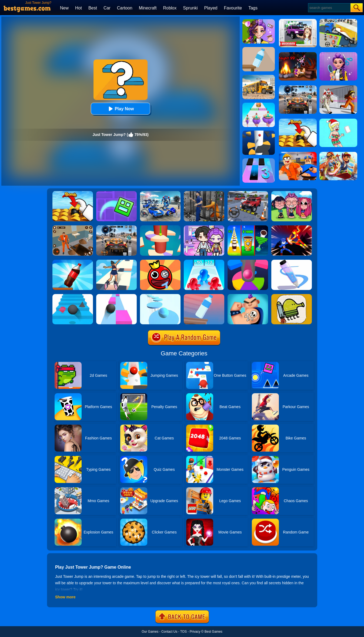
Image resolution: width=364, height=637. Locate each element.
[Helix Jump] (259, 132)
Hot (79, 8)
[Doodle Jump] (292, 296)
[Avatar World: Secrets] (204, 227)
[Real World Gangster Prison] (204, 193)
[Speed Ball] (116, 296)
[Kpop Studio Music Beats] (292, 193)
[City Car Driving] (116, 227)
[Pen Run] (292, 262)
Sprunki (190, 8)
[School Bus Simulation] (259, 77)
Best (93, 8)
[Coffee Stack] (248, 227)
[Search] (329, 8)
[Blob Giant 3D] (204, 262)
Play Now (120, 109)
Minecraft (148, 8)
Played (211, 8)
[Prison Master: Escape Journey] (73, 227)
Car (107, 8)
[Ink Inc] (248, 296)
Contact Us (169, 632)
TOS (183, 632)
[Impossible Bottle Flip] (204, 296)
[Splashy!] (160, 296)
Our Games (150, 632)
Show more (65, 597)
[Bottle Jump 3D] (73, 262)
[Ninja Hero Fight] (292, 227)
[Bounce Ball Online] (160, 262)
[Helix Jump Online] (248, 262)
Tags (253, 8)
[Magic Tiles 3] (259, 160)
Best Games (213, 632)
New (64, 8)
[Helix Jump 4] (160, 227)
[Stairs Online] (73, 296)
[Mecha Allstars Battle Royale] (160, 193)
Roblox (170, 8)
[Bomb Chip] (73, 193)
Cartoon (125, 8)
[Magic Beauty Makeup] (259, 21)
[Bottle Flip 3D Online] (259, 49)
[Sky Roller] (116, 262)
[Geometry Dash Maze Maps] (116, 193)
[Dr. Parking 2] (248, 193)
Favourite (233, 8)
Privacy (195, 632)
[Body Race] (259, 105)
